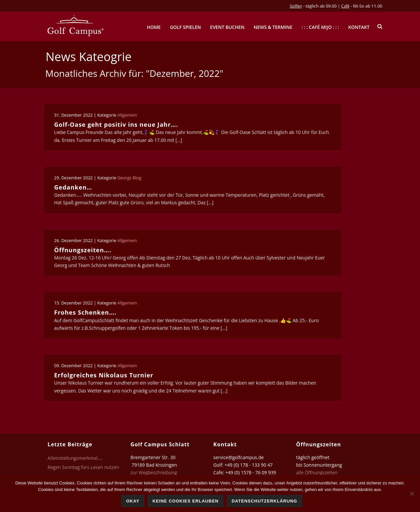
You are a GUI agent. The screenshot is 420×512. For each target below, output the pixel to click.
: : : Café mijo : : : (320, 27)
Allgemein (127, 115)
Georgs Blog (129, 178)
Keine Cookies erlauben (186, 501)
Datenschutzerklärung (264, 501)
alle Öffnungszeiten (317, 472)
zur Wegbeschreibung (154, 472)
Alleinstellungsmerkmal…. (75, 458)
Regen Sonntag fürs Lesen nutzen (83, 467)
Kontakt (359, 27)
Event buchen (227, 27)
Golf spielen (186, 27)
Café (345, 6)
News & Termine (273, 27)
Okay (133, 501)
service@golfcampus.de (239, 457)
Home (154, 27)
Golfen (296, 6)
